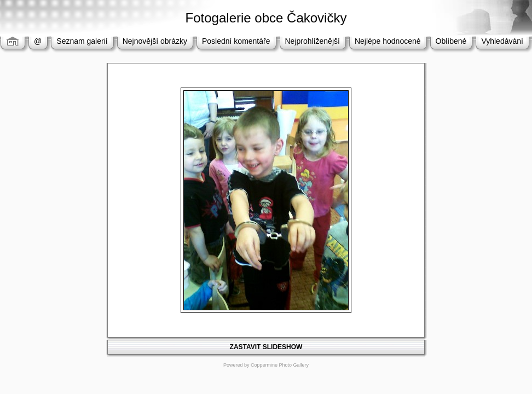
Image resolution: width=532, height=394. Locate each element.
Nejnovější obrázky (155, 41)
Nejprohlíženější (313, 41)
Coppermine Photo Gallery (280, 365)
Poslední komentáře (236, 41)
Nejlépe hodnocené (388, 41)
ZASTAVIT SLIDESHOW (266, 347)
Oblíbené (451, 41)
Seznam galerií (82, 41)
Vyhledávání (502, 41)
